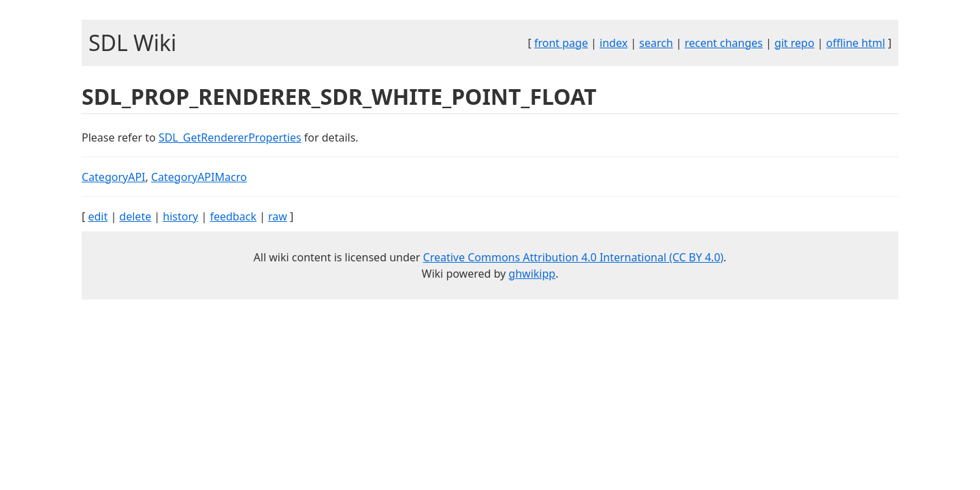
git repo (795, 43)
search (656, 43)
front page (561, 43)
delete (135, 216)
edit (98, 216)
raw (278, 216)
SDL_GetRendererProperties (230, 137)
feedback (233, 216)
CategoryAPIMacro (199, 177)
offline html (856, 43)
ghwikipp (532, 274)
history (180, 216)
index (614, 43)
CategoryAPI (114, 177)
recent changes (724, 43)
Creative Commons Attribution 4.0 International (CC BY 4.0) (574, 257)
